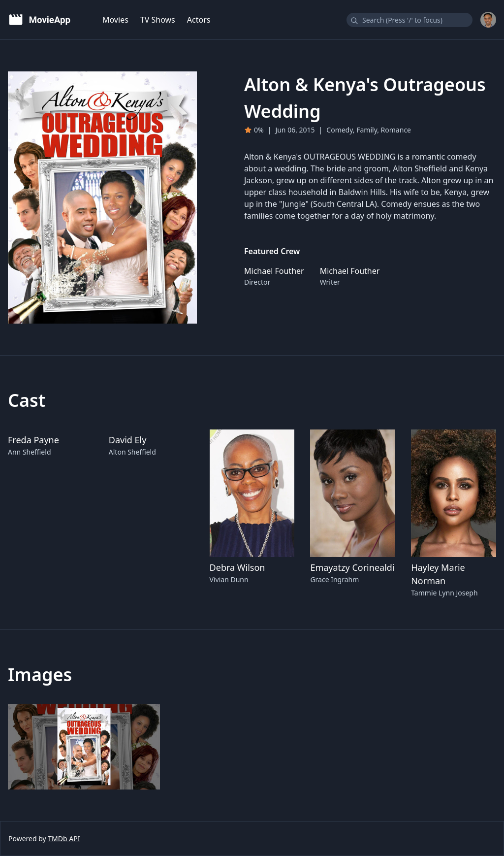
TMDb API (64, 839)
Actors (199, 20)
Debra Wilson (237, 567)
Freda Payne (33, 440)
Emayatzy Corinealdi (352, 567)
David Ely (128, 440)
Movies (115, 20)
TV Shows (158, 20)
